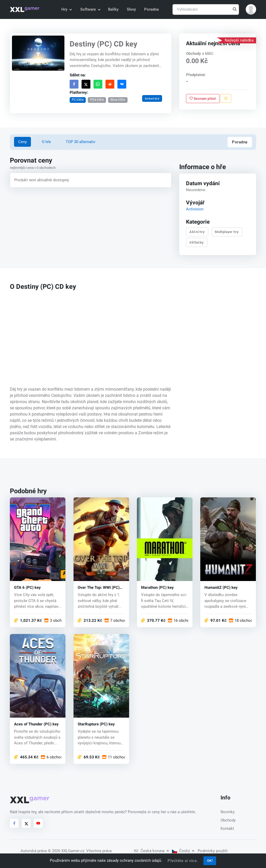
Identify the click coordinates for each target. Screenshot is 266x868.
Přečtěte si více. (183, 861)
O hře (46, 142)
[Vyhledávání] (206, 9)
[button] (251, 9)
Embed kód (152, 98)
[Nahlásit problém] (226, 98)
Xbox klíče (118, 100)
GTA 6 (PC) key (27, 588)
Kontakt (227, 829)
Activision (195, 209)
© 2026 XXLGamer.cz (66, 851)
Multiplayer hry (227, 232)
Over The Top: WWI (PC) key (99, 588)
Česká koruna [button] (151, 851)
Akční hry (197, 232)
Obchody (228, 820)
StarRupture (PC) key (96, 724)
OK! (210, 861)
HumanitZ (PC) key (221, 588)
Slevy (131, 9)
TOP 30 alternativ (81, 142)
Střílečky (197, 242)
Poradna (151, 9)
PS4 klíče (97, 100)
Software (90, 9)
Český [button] (183, 851)
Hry (66, 9)
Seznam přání (203, 98)
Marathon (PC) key (157, 588)
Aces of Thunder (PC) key (36, 724)
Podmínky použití (213, 851)
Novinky (228, 812)
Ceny (22, 142)
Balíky (113, 9)
